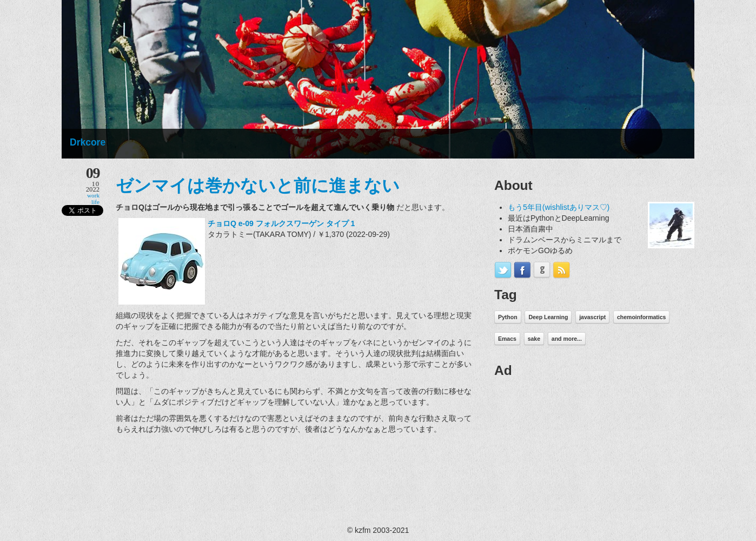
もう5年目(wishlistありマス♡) (559, 207)
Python (508, 317)
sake (534, 339)
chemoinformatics (641, 317)
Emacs (507, 339)
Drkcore (88, 142)
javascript (592, 317)
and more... (567, 339)
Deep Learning (548, 317)
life (95, 202)
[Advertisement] (575, 454)
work (93, 195)
